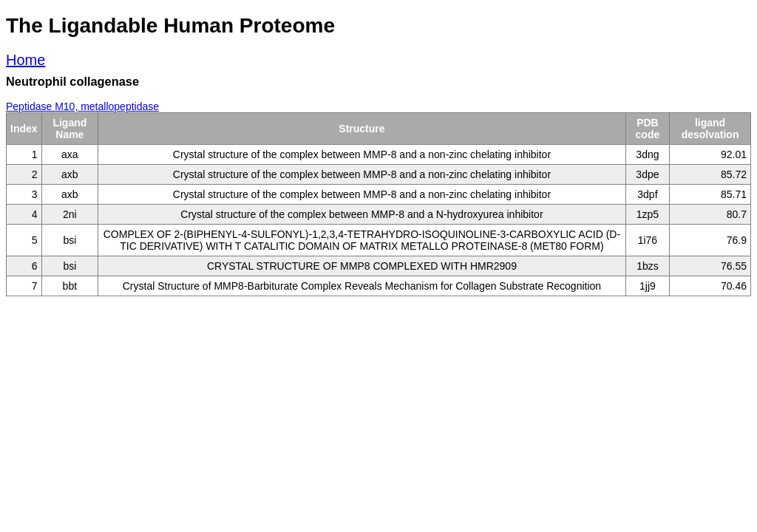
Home (26, 60)
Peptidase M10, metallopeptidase (82, 106)
